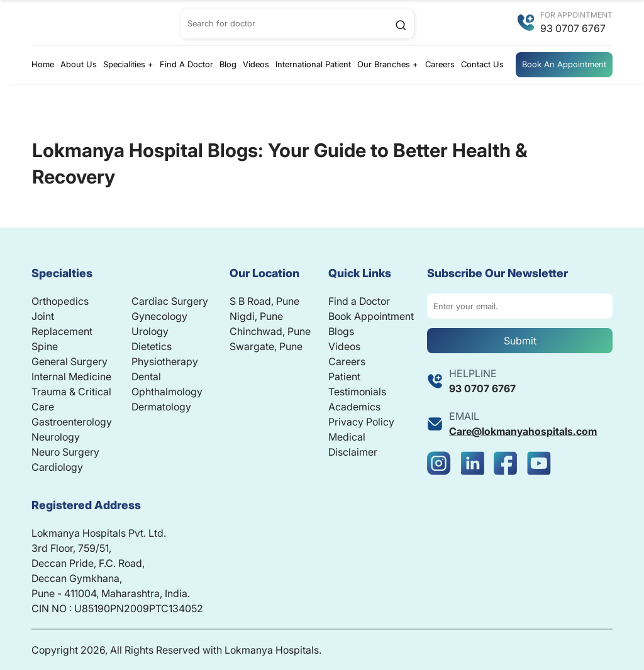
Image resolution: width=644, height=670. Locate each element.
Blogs (341, 331)
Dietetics (152, 346)
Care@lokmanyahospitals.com (523, 431)
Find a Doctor (359, 301)
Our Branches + (388, 64)
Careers (440, 64)
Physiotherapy (165, 361)
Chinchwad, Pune (270, 331)
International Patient (313, 64)
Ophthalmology (167, 392)
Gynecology (159, 316)
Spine (45, 346)
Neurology (56, 437)
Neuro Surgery (65, 452)
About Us (79, 64)
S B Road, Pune (264, 301)
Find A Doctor (186, 64)
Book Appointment (371, 316)
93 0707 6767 (573, 28)
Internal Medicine (71, 376)
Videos (256, 64)
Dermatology (161, 407)
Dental (146, 376)
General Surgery (69, 361)
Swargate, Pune (266, 346)
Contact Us (482, 64)
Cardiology (57, 467)
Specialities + (128, 64)
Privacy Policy (361, 422)
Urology (150, 331)
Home (43, 64)
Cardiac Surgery (170, 301)
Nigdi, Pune (256, 316)
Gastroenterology (72, 422)
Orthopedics (60, 301)
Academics (354, 407)
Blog (228, 64)
